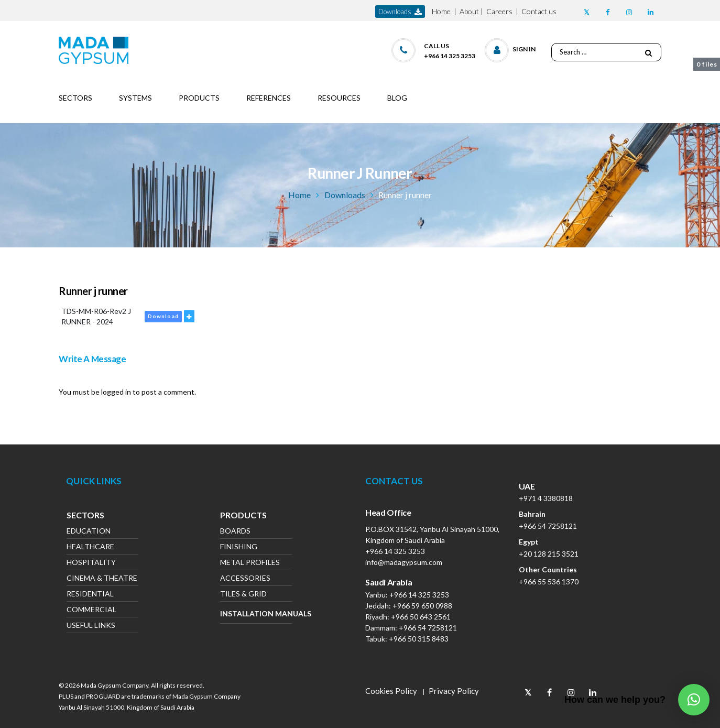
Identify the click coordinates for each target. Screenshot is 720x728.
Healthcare (90, 547)
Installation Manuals (256, 613)
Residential (90, 595)
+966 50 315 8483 (419, 639)
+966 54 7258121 (428, 628)
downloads (400, 12)
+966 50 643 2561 (421, 617)
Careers (499, 11)
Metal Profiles (250, 563)
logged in (116, 392)
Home (441, 11)
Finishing (239, 547)
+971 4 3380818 (546, 498)
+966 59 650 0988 (422, 606)
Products (243, 516)
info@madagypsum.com (404, 562)
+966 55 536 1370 (549, 582)
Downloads (345, 195)
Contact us (539, 11)
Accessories (245, 579)
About (469, 11)
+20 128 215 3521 (549, 554)
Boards (235, 532)
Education (89, 532)
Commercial (91, 610)
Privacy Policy (454, 691)
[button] (511, 48)
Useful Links (91, 626)
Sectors (85, 516)
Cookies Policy (391, 691)
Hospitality (91, 563)
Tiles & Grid (243, 595)
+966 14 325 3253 (395, 551)
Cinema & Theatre (102, 579)
